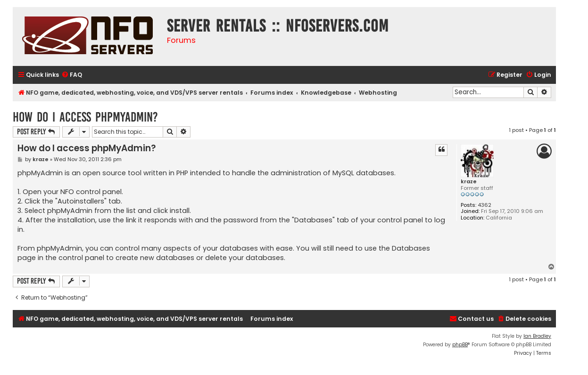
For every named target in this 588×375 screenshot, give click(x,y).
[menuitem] (72, 75)
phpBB (460, 345)
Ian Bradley (537, 336)
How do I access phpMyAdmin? (85, 117)
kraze (469, 182)
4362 (484, 205)
